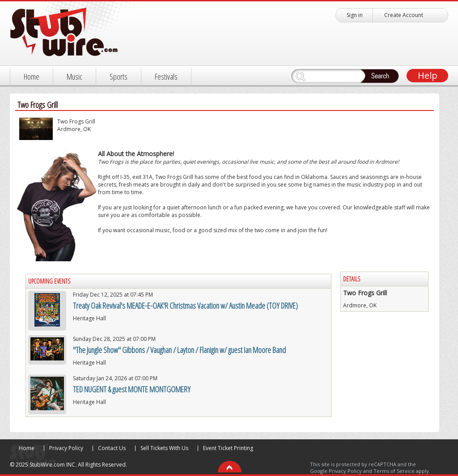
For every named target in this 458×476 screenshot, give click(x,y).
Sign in (355, 15)
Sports (119, 76)
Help (428, 75)
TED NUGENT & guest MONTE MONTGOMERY (132, 389)
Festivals (166, 76)
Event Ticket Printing (228, 448)
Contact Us (112, 448)
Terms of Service (394, 471)
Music (74, 76)
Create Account (404, 15)
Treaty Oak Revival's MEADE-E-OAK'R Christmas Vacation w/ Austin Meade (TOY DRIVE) (185, 306)
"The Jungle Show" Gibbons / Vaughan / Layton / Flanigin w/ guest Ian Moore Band (179, 350)
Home (32, 76)
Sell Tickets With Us (164, 448)
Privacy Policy (66, 448)
